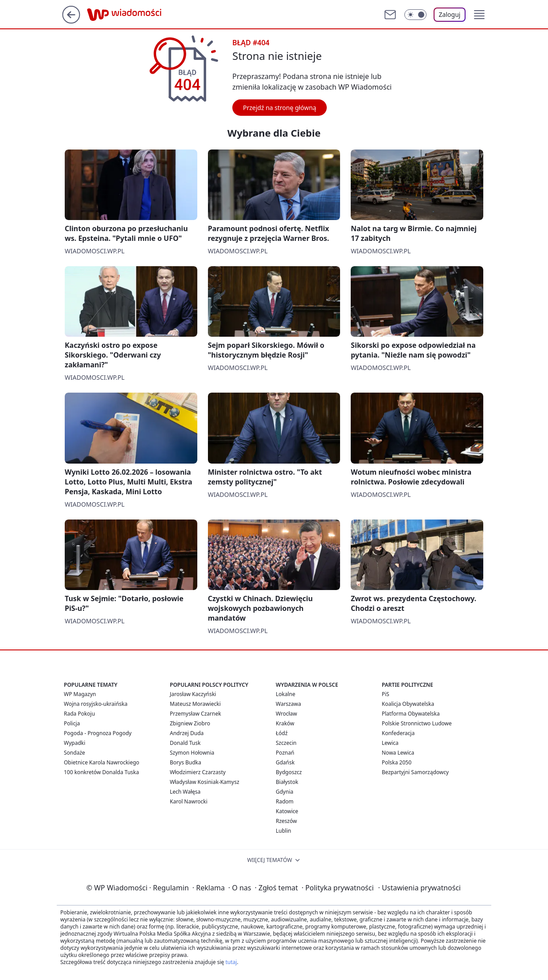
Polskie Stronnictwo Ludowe (417, 723)
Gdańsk (285, 762)
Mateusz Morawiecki (195, 704)
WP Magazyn (80, 694)
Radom (285, 801)
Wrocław (286, 714)
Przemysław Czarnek (196, 714)
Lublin (284, 831)
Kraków (285, 723)
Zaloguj (450, 14)
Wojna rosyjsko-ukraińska (96, 704)
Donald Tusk (185, 743)
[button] (479, 15)
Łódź (282, 733)
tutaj (231, 962)
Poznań (285, 753)
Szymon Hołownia (192, 753)
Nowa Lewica (398, 753)
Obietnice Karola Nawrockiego (102, 762)
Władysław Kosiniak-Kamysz (205, 782)
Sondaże (74, 753)
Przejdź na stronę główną (280, 108)
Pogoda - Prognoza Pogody (98, 733)
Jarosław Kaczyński (193, 694)
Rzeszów (286, 821)
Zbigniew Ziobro (190, 723)
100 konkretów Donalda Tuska (101, 772)
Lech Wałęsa (185, 792)
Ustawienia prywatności (419, 888)
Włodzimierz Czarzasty (198, 772)
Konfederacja (398, 733)
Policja (72, 723)
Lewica (390, 743)
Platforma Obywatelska (411, 714)
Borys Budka (186, 762)
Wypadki (74, 743)
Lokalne (286, 694)
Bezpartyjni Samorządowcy (415, 772)
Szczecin (286, 743)
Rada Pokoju (79, 714)
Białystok (287, 782)
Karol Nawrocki (189, 801)
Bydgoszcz (289, 772)
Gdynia (284, 792)
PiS (386, 694)
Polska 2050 (397, 762)
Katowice (287, 811)
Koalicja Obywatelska (408, 704)
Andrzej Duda (187, 733)
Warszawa (288, 704)
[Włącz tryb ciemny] (415, 15)
